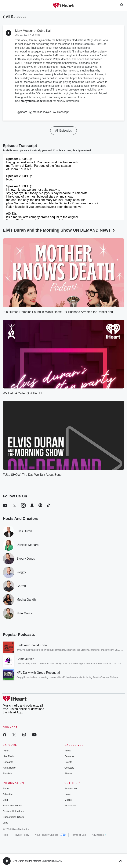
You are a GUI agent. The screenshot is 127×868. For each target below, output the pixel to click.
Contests (69, 768)
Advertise (8, 794)
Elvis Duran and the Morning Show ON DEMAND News (59, 230)
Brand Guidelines (12, 806)
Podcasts (8, 762)
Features (69, 756)
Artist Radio (9, 768)
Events (68, 762)
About (6, 788)
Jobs (5, 823)
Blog (5, 800)
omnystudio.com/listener (36, 101)
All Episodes (16, 17)
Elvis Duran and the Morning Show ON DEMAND (37, 861)
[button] (22, 112)
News (68, 751)
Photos (68, 773)
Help (5, 835)
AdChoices (99, 835)
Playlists (7, 773)
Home (68, 794)
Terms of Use (79, 835)
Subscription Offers (13, 817)
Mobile (68, 800)
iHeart (6, 751)
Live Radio (9, 756)
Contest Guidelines (13, 811)
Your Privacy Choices (50, 835)
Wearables (70, 806)
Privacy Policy (22, 835)
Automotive (71, 788)
